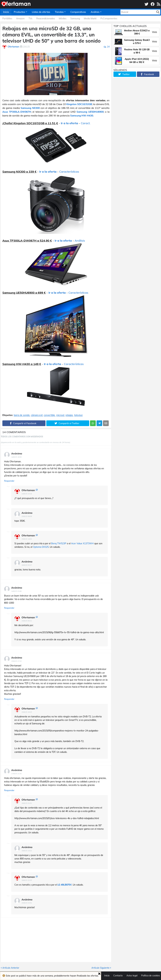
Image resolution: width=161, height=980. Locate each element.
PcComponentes (109, 19)
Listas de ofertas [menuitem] (41, 12)
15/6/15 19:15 (27, 712)
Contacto (118, 976)
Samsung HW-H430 (82, 116)
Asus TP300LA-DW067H (17, 112)
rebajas (69, 415)
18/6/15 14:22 (27, 851)
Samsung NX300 (30, 108)
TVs (30, 19)
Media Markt (90, 19)
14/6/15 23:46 (16, 591)
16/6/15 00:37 (27, 565)
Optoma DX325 (41, 547)
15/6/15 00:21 (27, 621)
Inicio (107, 976)
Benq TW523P (59, 543)
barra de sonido (22, 415)
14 (108, 47)
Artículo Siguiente (100, 968)
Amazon (20, 19)
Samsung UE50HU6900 (90, 112)
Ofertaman (28, 490)
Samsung (75, 19)
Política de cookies (151, 976)
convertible (49, 415)
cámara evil (37, 415)
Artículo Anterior (11, 968)
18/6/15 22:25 (27, 880)
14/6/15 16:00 (16, 457)
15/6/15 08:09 (27, 516)
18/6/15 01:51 (27, 803)
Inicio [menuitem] (6, 12)
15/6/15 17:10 (16, 661)
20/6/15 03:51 (27, 903)
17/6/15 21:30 (16, 774)
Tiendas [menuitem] (59, 12)
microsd (60, 415)
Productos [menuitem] (19, 12)
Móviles (63, 19)
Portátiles (7, 19)
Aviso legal (132, 976)
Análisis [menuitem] (95, 12)
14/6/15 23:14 (27, 494)
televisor (78, 415)
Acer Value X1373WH (82, 543)
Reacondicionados (46, 19)
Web (154, 32)
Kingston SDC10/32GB (79, 104)
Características (69, 172)
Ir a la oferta (69, 123)
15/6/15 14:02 (27, 539)
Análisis (80, 241)
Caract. (86, 123)
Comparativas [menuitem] (78, 12)
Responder (9, 481)
